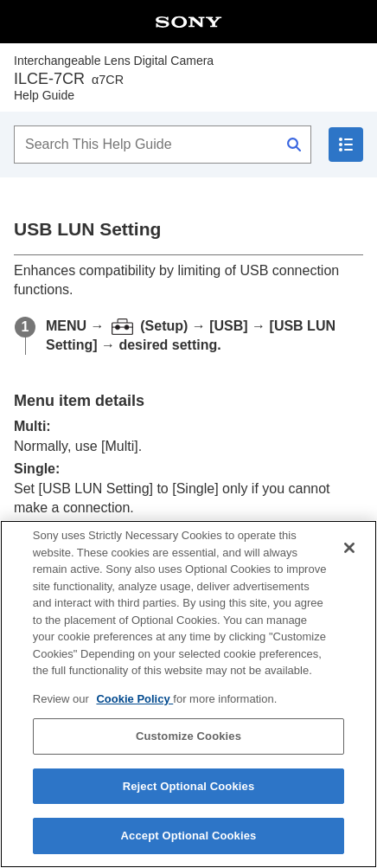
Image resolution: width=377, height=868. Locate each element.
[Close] (349, 553)
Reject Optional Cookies (189, 791)
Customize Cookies (188, 741)
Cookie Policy (134, 704)
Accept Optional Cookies (189, 842)
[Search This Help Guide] (163, 145)
